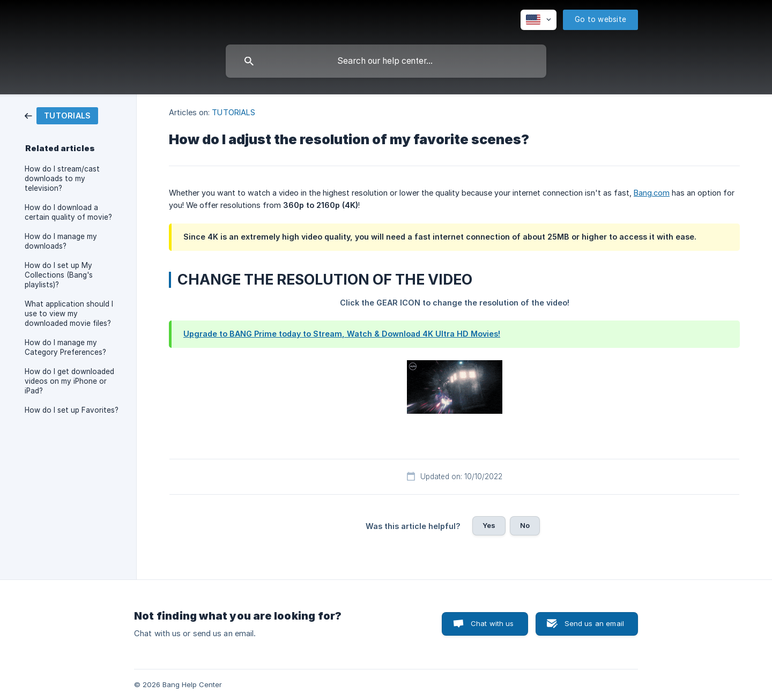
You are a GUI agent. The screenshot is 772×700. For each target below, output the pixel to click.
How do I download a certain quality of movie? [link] (68, 212)
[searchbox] (386, 61)
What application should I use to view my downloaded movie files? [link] (69, 314)
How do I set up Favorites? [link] (72, 410)
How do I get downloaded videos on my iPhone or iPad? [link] (69, 381)
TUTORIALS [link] (233, 112)
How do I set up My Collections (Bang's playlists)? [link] (59, 275)
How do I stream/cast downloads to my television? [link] (62, 178)
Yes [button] (489, 525)
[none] (539, 20)
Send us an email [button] (594, 623)
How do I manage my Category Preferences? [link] (65, 347)
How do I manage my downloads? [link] (61, 241)
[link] (61, 115)
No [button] (525, 525)
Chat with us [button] (492, 623)
